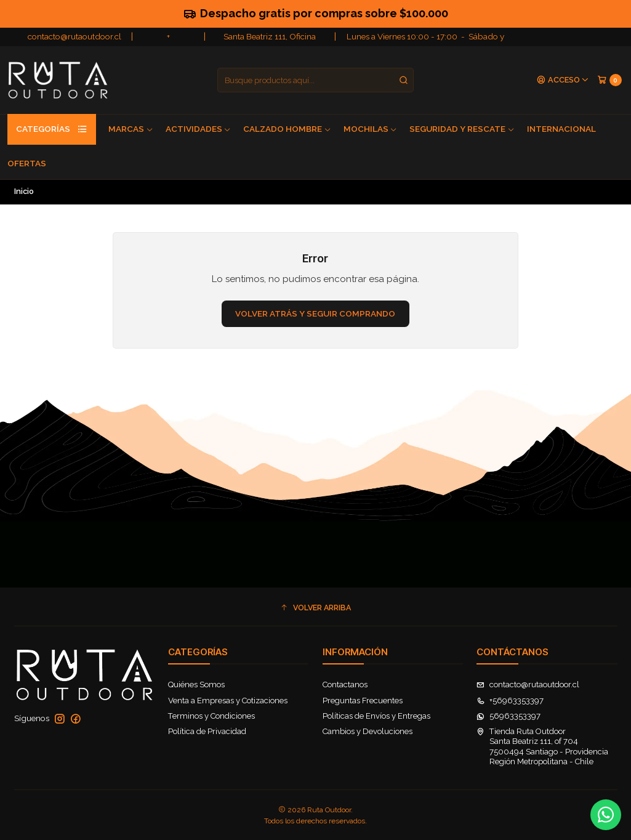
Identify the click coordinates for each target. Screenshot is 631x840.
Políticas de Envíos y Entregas (376, 716)
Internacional (561, 129)
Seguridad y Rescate (462, 129)
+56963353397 (510, 701)
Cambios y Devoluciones (368, 731)
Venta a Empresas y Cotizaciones (228, 701)
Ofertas (27, 163)
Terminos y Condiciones (211, 716)
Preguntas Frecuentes (363, 701)
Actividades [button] (199, 129)
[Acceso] (563, 80)
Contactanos (345, 685)
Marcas (131, 129)
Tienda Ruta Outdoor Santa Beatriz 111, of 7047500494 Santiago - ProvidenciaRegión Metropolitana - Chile (542, 746)
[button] (316, 608)
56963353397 (508, 716)
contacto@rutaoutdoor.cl (74, 36)
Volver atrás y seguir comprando (315, 313)
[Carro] (609, 80)
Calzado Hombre (287, 129)
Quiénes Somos (196, 685)
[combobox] (315, 80)
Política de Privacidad (207, 731)
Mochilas (371, 129)
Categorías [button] (52, 129)
